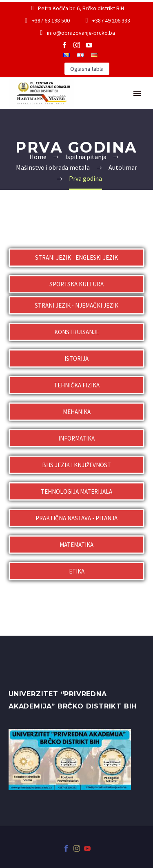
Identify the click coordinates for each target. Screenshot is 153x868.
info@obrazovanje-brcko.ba (81, 33)
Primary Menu (137, 93)
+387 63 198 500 (51, 20)
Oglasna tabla (87, 69)
